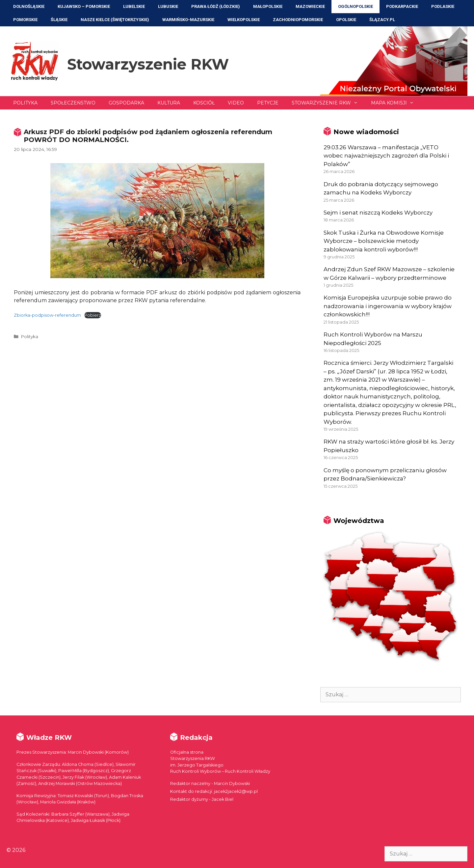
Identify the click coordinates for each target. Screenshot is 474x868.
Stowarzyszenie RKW (148, 64)
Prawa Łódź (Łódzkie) (216, 6)
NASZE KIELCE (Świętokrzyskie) (115, 20)
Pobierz (93, 315)
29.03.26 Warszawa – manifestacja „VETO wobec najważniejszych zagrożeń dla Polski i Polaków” (386, 156)
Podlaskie (443, 6)
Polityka (25, 103)
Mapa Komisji (396, 103)
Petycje (268, 103)
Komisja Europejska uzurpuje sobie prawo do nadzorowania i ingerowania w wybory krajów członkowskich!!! (388, 306)
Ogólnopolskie (355, 6)
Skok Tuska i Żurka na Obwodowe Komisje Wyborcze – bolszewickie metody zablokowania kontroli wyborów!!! (384, 241)
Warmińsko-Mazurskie (188, 20)
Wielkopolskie (244, 20)
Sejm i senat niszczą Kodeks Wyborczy (378, 213)
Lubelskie (134, 6)
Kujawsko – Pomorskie (84, 6)
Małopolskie (268, 6)
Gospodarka (126, 103)
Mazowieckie (310, 6)
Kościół (204, 103)
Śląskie (59, 20)
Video (236, 103)
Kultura (169, 103)
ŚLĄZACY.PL (382, 20)
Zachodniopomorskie (298, 20)
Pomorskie (25, 20)
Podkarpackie (402, 6)
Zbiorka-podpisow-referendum (47, 315)
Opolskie (346, 20)
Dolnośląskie (29, 6)
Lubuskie (168, 6)
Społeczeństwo (73, 103)
